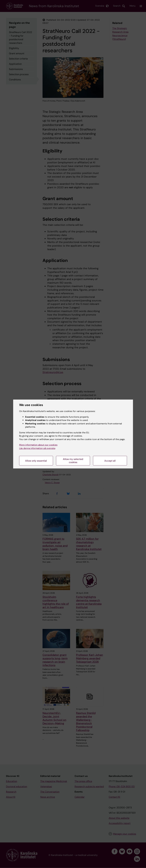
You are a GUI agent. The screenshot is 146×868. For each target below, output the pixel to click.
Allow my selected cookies (73, 461)
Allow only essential (36, 461)
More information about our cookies (38, 445)
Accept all (110, 461)
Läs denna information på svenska (37, 448)
